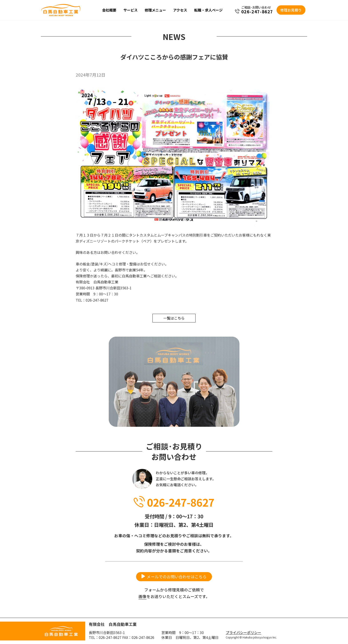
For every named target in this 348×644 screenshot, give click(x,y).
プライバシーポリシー (243, 632)
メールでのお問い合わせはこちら (177, 577)
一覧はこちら (174, 318)
